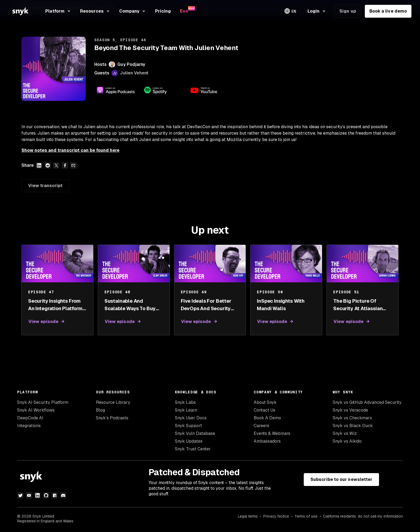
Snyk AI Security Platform (43, 402)
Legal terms (248, 516)
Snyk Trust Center (193, 449)
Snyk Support (188, 426)
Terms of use (306, 516)
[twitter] (20, 495)
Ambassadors (267, 441)
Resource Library (113, 402)
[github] (46, 495)
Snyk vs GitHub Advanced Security (367, 402)
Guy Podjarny (131, 64)
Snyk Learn (186, 410)
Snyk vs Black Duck (353, 426)
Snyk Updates (189, 441)
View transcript (45, 186)
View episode (43, 322)
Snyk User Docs (191, 418)
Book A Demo (267, 418)
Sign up (348, 11)
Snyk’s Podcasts (112, 418)
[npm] (55, 495)
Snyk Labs (185, 402)
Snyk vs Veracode (350, 410)
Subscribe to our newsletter (341, 479)
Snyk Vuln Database (195, 433)
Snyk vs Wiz (345, 433)
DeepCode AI (30, 418)
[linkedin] (37, 495)
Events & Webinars (272, 433)
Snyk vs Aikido (347, 441)
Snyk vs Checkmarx (352, 418)
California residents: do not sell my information (363, 516)
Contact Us (265, 410)
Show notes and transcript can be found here (70, 150)
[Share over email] (73, 165)
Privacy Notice (276, 516)
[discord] (63, 495)
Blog (100, 410)
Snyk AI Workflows (36, 410)
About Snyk (265, 402)
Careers (261, 426)
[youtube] (29, 495)
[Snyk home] (20, 11)
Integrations (29, 426)
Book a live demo (388, 11)
